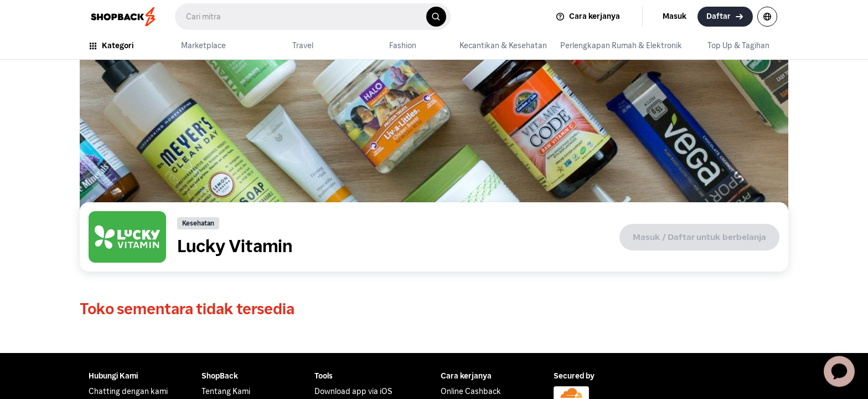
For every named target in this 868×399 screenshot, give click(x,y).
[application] (839, 370)
